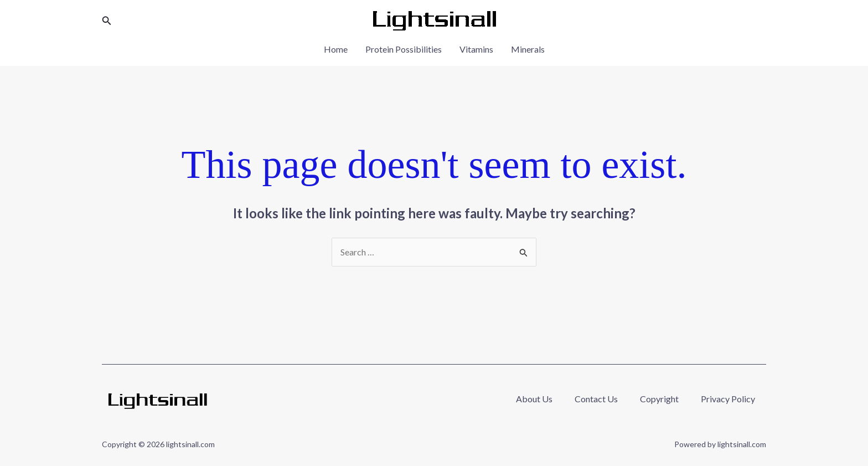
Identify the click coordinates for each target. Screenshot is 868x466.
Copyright (659, 399)
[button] (107, 21)
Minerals (528, 49)
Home (336, 49)
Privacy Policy (728, 399)
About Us (534, 399)
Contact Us (596, 399)
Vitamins (476, 49)
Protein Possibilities (404, 49)
